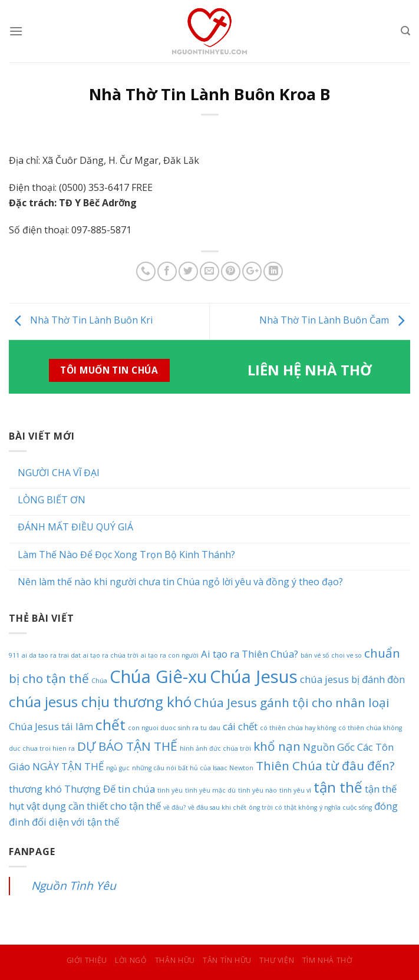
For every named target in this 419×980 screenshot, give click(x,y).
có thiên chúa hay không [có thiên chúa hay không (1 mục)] (298, 728)
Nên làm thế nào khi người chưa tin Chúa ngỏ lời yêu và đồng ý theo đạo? (180, 582)
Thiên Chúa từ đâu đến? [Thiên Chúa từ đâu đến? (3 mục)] (325, 765)
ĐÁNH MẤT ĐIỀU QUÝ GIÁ (75, 527)
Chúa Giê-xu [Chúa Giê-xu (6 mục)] (159, 677)
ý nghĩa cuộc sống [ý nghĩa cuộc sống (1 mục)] (346, 807)
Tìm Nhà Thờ (328, 960)
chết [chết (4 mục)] (110, 725)
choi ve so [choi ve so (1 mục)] (347, 655)
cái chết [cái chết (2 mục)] (240, 726)
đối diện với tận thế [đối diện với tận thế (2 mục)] (75, 822)
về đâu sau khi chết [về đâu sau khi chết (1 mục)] (217, 807)
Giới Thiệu (87, 960)
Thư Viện (277, 960)
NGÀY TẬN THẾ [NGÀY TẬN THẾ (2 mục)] (68, 766)
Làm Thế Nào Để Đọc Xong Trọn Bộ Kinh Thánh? (126, 555)
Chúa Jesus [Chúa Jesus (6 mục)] (254, 677)
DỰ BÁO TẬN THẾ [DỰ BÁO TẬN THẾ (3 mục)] (127, 746)
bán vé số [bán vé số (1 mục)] (315, 655)
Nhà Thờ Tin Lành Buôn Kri (81, 321)
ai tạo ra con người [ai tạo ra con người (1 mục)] (170, 655)
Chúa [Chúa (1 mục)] (99, 681)
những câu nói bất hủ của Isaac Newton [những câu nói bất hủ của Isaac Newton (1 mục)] (193, 768)
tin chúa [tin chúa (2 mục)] (136, 789)
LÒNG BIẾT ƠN (52, 500)
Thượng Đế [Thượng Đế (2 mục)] (90, 789)
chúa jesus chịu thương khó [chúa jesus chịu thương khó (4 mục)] (100, 702)
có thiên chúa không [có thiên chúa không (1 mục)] (370, 728)
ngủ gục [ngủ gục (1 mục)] (118, 768)
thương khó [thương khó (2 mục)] (35, 789)
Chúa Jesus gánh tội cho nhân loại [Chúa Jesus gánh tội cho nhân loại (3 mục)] (292, 702)
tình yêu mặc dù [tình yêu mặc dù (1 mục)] (210, 790)
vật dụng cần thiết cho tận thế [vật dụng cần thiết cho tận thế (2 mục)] (94, 806)
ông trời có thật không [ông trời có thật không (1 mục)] (283, 807)
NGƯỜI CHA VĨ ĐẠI (59, 473)
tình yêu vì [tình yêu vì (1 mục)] (295, 790)
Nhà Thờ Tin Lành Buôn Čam (335, 321)
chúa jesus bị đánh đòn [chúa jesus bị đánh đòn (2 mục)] (352, 679)
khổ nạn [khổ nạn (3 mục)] (277, 746)
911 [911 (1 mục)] (14, 655)
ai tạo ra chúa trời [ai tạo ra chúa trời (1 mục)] (111, 655)
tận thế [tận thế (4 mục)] (338, 787)
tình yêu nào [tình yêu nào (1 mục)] (258, 790)
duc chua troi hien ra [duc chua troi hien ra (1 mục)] (42, 748)
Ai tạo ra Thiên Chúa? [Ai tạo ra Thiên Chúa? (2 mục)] (250, 654)
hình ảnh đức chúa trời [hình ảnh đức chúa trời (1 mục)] (215, 748)
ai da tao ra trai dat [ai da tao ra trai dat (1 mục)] (51, 655)
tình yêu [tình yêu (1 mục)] (170, 790)
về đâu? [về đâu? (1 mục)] (174, 807)
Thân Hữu (175, 960)
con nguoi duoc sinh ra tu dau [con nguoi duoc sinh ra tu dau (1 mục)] (174, 728)
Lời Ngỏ (131, 960)
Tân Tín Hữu (227, 960)
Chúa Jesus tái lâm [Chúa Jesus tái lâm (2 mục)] (51, 726)
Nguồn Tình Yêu (74, 885)
